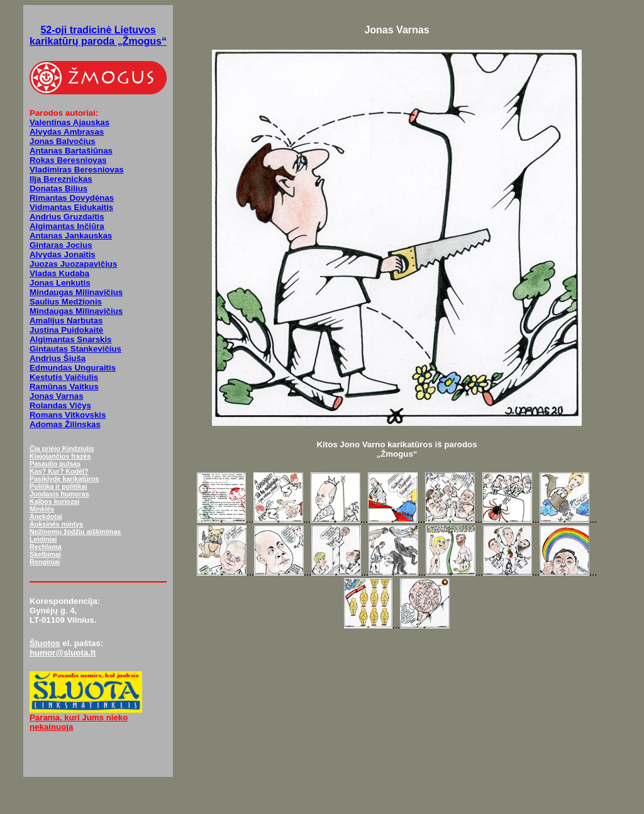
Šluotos (45, 643)
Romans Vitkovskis (68, 415)
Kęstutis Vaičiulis (64, 377)
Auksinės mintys (56, 524)
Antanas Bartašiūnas (71, 151)
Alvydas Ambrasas (67, 132)
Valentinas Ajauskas (69, 122)
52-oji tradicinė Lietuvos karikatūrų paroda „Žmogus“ (98, 36)
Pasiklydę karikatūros (64, 479)
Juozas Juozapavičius (73, 264)
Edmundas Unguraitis (73, 368)
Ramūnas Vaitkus (64, 387)
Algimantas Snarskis (71, 339)
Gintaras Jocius (61, 245)
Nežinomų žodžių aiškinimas (75, 532)
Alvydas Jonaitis (63, 254)
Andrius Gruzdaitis (67, 217)
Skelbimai (45, 554)
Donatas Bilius (58, 188)
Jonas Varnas (57, 396)
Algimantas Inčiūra (67, 226)
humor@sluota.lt (63, 653)
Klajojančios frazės (60, 456)
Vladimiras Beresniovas (77, 170)
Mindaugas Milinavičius (76, 292)
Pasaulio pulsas (55, 464)
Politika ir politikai (58, 486)
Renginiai (45, 562)
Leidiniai (43, 539)
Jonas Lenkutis (60, 283)
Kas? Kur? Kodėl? (59, 471)
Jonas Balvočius (63, 141)
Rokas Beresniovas (68, 160)
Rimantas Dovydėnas (72, 198)
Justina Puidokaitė (66, 330)
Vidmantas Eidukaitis (71, 207)
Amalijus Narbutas (66, 321)
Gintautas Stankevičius (75, 349)
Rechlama (46, 547)
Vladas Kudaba (59, 273)
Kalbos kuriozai (54, 501)
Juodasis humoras (59, 494)
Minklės (42, 509)
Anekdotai (46, 516)
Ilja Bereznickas (61, 179)
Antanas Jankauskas (71, 236)
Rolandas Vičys (60, 405)
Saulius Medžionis (66, 302)
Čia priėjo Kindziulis (62, 449)
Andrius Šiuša (58, 358)
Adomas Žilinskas (65, 424)
